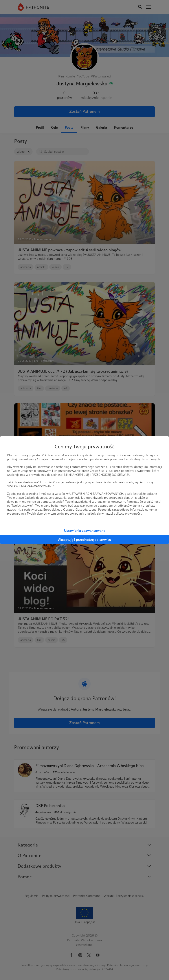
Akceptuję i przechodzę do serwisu (85, 540)
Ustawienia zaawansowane (85, 531)
